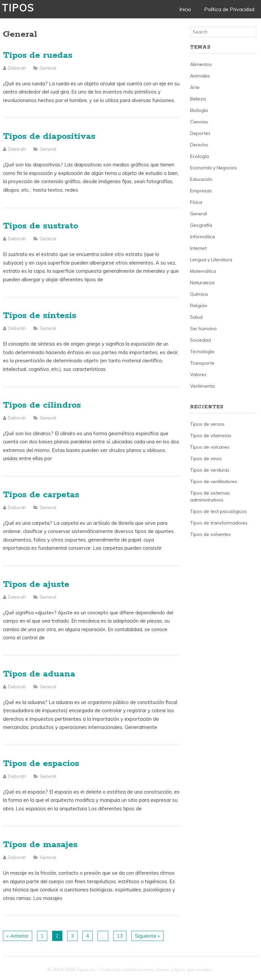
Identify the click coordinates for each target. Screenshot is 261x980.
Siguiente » (147, 936)
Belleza (198, 99)
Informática (203, 237)
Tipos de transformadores (219, 523)
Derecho (199, 145)
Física (196, 202)
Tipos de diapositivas (49, 136)
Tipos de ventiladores (214, 481)
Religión (199, 306)
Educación (201, 179)
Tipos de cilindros (42, 405)
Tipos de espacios (41, 764)
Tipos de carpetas (41, 495)
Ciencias (199, 122)
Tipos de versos (207, 424)
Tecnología (202, 352)
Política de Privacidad (229, 9)
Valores (198, 374)
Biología (199, 110)
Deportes (200, 133)
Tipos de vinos (206, 458)
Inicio (185, 9)
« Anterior (18, 936)
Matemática (203, 271)
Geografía (201, 225)
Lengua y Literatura (211, 260)
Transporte (202, 363)
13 (120, 936)
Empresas (201, 191)
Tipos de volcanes (210, 447)
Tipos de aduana (39, 674)
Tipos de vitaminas (211, 436)
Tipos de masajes (40, 845)
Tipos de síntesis (40, 316)
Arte (195, 87)
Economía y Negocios (214, 168)
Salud (196, 317)
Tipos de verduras (210, 470)
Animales (200, 76)
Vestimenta (202, 386)
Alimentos (201, 64)
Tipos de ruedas (38, 55)
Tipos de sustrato (41, 226)
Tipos (18, 8)
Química (199, 294)
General (48, 68)
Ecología (199, 156)
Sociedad (200, 340)
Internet (198, 248)
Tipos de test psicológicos (218, 511)
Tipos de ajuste (36, 584)
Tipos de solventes (210, 534)
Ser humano (203, 329)
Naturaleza (202, 283)
